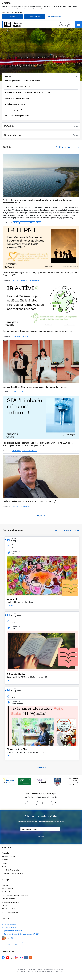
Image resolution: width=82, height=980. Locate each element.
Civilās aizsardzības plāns (10, 902)
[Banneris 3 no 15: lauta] (41, 782)
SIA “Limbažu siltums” (30, 450)
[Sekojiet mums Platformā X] (12, 957)
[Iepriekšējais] (4, 782)
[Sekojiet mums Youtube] (8, 957)
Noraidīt (12, 17)
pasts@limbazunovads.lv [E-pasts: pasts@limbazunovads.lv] (13, 931)
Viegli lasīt (5, 885)
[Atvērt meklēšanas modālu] (61, 25)
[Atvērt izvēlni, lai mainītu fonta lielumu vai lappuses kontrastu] (69, 25)
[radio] (28, 803)
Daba (16, 223)
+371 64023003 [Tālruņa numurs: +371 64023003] (10, 924)
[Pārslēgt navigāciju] (78, 24)
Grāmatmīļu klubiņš (16, 674)
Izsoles (4, 867)
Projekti (26, 336)
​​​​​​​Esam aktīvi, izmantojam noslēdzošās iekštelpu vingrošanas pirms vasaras (37, 331)
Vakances (5, 860)
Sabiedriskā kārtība (8, 899)
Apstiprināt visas (35, 17)
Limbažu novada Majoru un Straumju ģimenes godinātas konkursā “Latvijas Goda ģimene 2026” (41, 274)
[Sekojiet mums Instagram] (17, 958)
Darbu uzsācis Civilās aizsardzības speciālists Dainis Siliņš (29, 501)
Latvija (15, 392)
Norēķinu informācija (9, 856)
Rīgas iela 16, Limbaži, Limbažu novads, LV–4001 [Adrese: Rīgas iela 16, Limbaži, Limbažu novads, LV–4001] (22, 934)
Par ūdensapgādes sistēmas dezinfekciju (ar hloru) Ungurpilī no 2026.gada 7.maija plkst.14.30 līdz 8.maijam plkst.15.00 (38, 444)
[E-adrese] (6, 938)
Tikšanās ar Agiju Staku (17, 749)
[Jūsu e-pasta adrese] (40, 829)
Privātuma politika (8, 889)
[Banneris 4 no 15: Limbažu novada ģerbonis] (57, 782)
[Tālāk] (78, 782)
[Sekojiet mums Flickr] (21, 957)
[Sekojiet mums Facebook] (3, 957)
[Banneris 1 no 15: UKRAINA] (8, 782)
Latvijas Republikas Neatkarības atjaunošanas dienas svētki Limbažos (35, 387)
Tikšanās (10, 681)
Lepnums (24, 280)
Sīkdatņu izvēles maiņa (10, 912)
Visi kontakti (12, 944)
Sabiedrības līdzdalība (27, 223)
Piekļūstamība (7, 892)
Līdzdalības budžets (9, 909)
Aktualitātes (16, 336)
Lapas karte (6, 906)
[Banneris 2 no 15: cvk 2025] (25, 782)
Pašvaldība (5, 853)
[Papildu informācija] (12, 938)
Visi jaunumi (41, 516)
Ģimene (15, 280)
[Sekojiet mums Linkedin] (26, 957)
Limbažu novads (35, 280)
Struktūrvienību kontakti (10, 870)
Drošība (15, 506)
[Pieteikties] (40, 836)
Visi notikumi (41, 767)
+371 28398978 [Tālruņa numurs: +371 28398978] (10, 927)
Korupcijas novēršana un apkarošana (15, 895)
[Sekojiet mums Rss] (31, 958)
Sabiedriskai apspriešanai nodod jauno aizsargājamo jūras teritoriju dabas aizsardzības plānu (37, 201)
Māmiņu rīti (12, 599)
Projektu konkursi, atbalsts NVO (13, 873)
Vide (38, 223)
